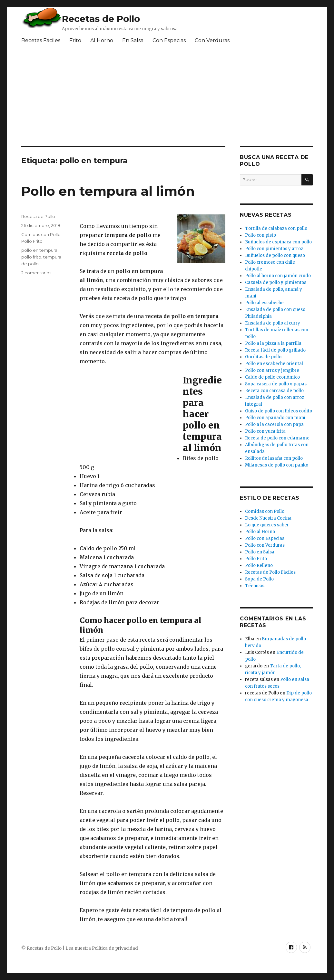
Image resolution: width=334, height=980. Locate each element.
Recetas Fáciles (41, 40)
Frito (75, 40)
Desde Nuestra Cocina (268, 518)
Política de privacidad (115, 948)
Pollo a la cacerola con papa (274, 424)
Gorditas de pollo (263, 357)
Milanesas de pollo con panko (277, 465)
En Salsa (133, 40)
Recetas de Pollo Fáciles (270, 572)
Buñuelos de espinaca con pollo (278, 242)
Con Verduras (212, 40)
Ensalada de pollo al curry (273, 323)
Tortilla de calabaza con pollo (276, 228)
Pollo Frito (32, 241)
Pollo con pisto (260, 235)
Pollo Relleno (259, 565)
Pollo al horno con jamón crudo (278, 276)
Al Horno (102, 40)
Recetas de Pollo (101, 19)
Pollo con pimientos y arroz (274, 249)
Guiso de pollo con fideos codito (279, 411)
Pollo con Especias (265, 538)
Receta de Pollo (38, 216)
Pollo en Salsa (260, 552)
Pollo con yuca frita (265, 431)
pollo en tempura (39, 250)
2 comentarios (36, 273)
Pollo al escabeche (264, 303)
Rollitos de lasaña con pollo (274, 458)
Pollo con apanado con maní (275, 418)
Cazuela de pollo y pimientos (276, 283)
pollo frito (31, 257)
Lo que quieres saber (267, 525)
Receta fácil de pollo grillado (275, 350)
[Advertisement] (128, 417)
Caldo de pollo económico (272, 377)
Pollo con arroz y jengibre (272, 370)
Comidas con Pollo (41, 234)
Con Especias (169, 40)
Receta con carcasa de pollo (274, 391)
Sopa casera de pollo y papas (276, 384)
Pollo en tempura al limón (108, 191)
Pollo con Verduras (265, 545)
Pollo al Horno (260, 532)
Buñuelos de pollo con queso (275, 255)
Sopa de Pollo (259, 579)
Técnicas (255, 586)
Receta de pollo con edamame (277, 438)
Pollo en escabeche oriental (274, 364)
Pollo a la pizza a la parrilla (273, 343)
